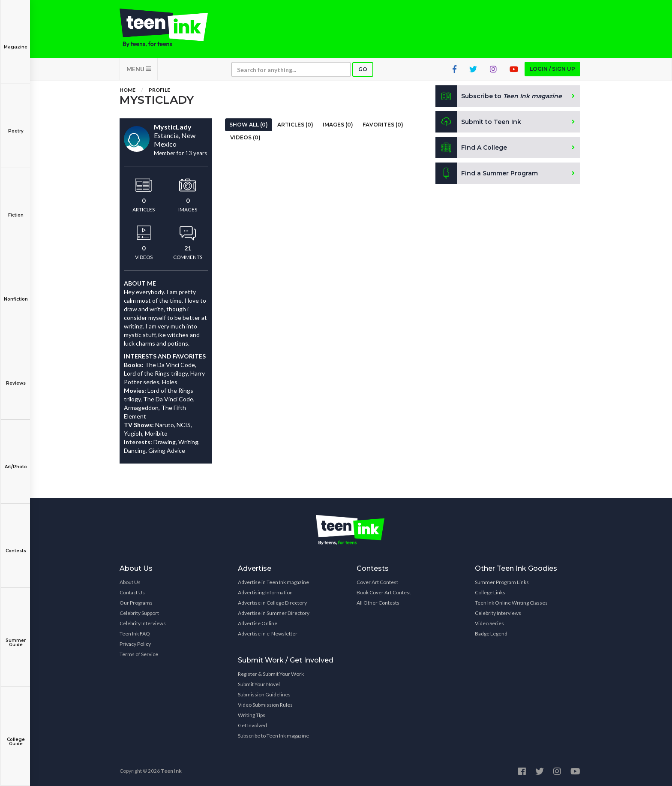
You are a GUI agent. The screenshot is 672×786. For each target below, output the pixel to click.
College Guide (16, 736)
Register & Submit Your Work (271, 674)
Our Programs (136, 603)
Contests (16, 545)
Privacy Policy (135, 644)
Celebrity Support (139, 613)
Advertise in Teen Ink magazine (273, 582)
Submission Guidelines (264, 694)
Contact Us (132, 592)
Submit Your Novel (259, 684)
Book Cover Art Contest (384, 592)
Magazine (16, 41)
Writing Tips (252, 715)
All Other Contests (378, 603)
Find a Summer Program (487, 173)
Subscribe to (499, 96)
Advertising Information (265, 592)
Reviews (16, 377)
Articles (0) (295, 125)
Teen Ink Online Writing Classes (511, 603)
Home (127, 90)
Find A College (471, 148)
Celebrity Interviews (143, 623)
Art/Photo (16, 461)
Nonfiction (16, 293)
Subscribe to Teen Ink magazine (273, 736)
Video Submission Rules (265, 705)
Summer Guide (16, 637)
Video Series (489, 623)
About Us (130, 582)
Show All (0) (249, 125)
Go (363, 69)
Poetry (16, 125)
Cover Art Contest (377, 582)
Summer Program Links (502, 582)
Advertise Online (258, 623)
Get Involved (252, 725)
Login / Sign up (552, 69)
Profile (159, 90)
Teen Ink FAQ (135, 634)
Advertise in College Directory (272, 603)
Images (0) (338, 125)
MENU (139, 69)
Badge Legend (491, 634)
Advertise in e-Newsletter (268, 634)
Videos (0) (245, 137)
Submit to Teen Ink (478, 122)
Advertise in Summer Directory (274, 613)
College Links (490, 592)
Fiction (16, 209)
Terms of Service (139, 654)
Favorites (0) (383, 125)
